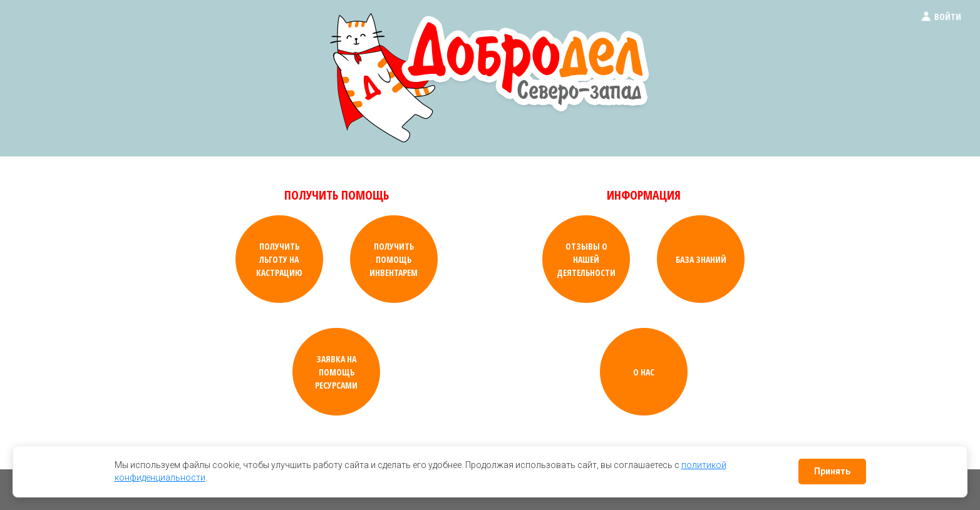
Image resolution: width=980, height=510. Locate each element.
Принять (832, 471)
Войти (941, 17)
